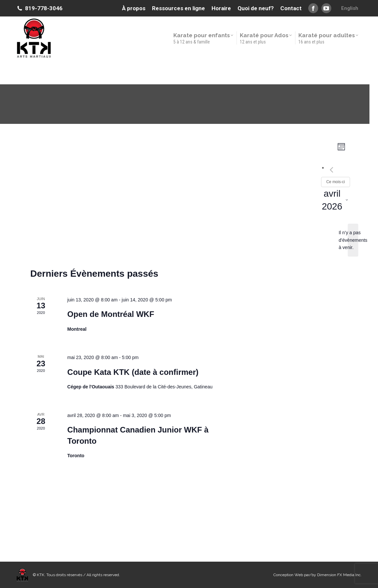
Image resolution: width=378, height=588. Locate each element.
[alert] (353, 240)
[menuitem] (350, 8)
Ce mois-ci (336, 182)
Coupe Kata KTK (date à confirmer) (133, 372)
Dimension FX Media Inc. (339, 575)
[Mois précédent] (332, 170)
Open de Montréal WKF (111, 314)
